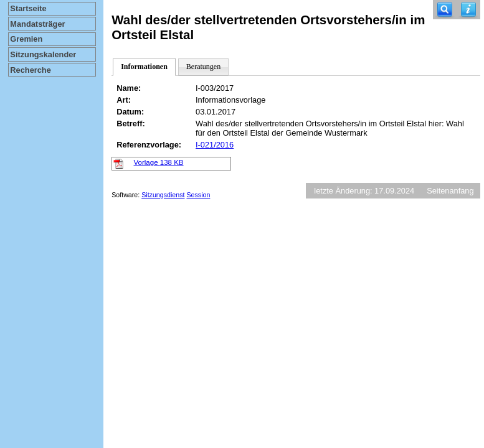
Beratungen (203, 67)
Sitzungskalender (43, 54)
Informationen (144, 67)
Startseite (28, 8)
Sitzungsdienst (163, 195)
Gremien (26, 39)
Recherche (30, 70)
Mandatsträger (37, 24)
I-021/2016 (215, 145)
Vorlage (159, 162)
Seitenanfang (450, 191)
